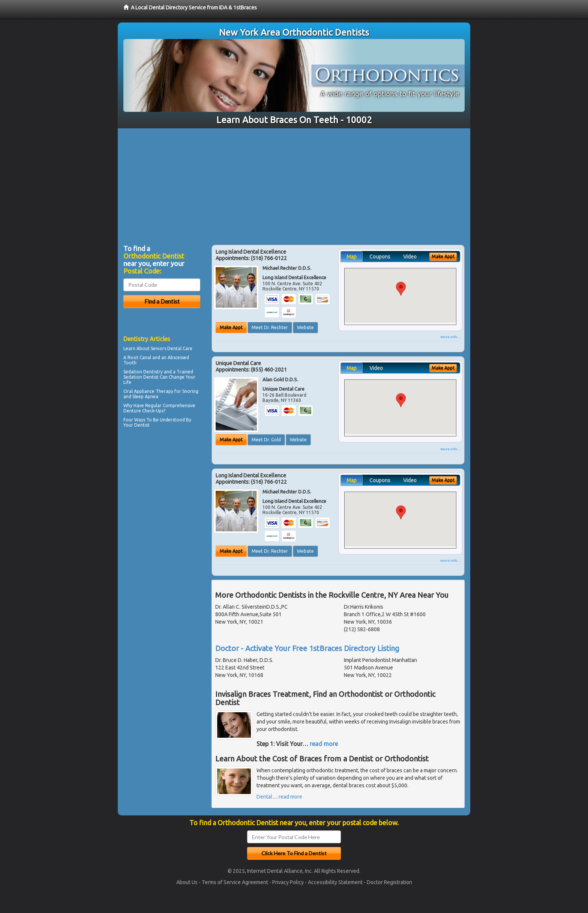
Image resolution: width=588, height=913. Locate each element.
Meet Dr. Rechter (270, 327)
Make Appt (231, 327)
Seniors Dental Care (172, 348)
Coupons (380, 257)
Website (305, 327)
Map (352, 257)
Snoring (190, 391)
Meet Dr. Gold (266, 440)
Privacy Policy (288, 882)
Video (410, 257)
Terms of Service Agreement (235, 882)
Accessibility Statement (335, 882)
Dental (264, 797)
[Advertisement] (294, 185)
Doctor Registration (389, 882)
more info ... (450, 337)
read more (324, 744)
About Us (187, 882)
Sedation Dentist (141, 377)
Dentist (142, 425)
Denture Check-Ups (143, 411)
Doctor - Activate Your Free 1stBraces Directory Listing (307, 648)
